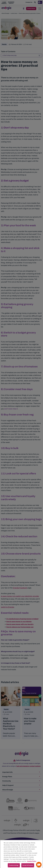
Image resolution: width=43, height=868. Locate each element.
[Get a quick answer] (39, 865)
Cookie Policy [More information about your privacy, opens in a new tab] (32, 863)
